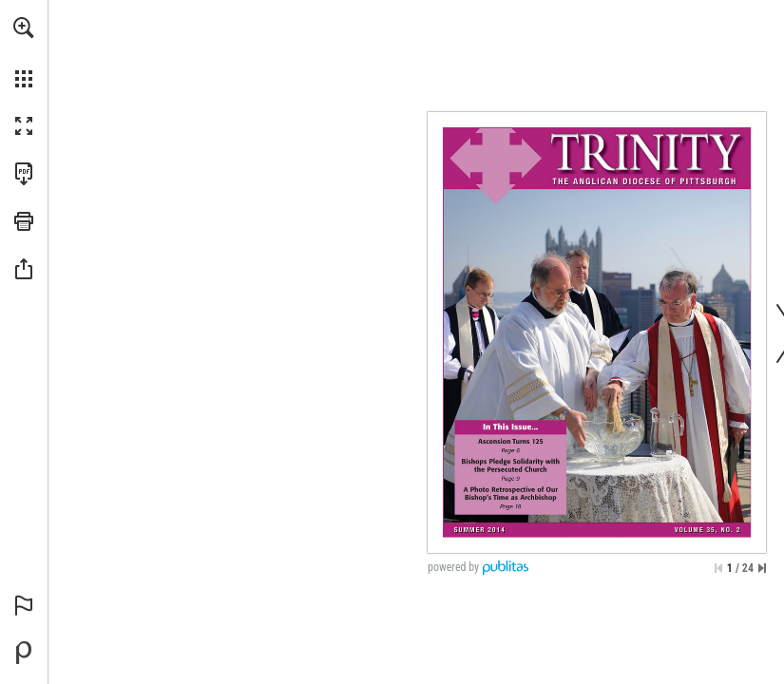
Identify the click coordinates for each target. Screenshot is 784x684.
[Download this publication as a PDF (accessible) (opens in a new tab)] (24, 174)
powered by (453, 567)
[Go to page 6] (512, 441)
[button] (24, 28)
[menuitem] (24, 52)
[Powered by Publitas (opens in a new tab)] (24, 653)
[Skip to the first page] (718, 568)
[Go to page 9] (512, 461)
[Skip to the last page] (762, 568)
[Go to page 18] (512, 490)
